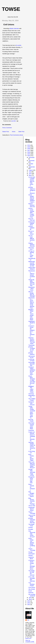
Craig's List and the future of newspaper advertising (32, 436)
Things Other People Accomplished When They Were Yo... (32, 412)
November (32, 161)
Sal (28, 620)
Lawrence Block (31, 558)
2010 (29, 145)
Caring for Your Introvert (31, 403)
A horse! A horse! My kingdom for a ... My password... (31, 331)
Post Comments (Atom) (17, 135)
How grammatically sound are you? (32, 534)
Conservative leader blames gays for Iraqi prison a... (32, 181)
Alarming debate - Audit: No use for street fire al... (32, 446)
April (30, 598)
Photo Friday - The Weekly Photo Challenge (32, 543)
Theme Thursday (32, 513)
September (32, 167)
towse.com (28, 638)
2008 (29, 149)
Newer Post (6, 132)
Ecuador (31, 529)
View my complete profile (30, 641)
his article (19, 45)
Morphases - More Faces (31, 289)
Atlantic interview (14, 28)
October (31, 164)
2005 (29, 154)
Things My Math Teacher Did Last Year (31, 283)
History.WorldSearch (32, 268)
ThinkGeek (31, 345)
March (31, 599)
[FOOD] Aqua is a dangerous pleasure (32, 190)
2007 (29, 150)
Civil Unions (9, 25)
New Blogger (31, 493)
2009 (29, 147)
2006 (29, 152)
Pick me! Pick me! (32, 219)
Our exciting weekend (32, 595)
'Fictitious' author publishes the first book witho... (32, 371)
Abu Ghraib (32, 589)
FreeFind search (31, 496)
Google (30, 552)
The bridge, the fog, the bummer (32, 573)
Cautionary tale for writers (31, 509)
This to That (32, 506)
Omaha (30, 555)
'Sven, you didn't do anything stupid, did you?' (32, 465)
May (30, 175)
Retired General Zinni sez (32, 205)
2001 (29, 605)
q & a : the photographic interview (32, 579)
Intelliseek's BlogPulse (32, 323)
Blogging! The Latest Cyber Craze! (31, 389)
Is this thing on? (32, 452)
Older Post (21, 132)
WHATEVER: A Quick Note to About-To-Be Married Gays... (31, 303)
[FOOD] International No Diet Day (32, 520)
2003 (29, 601)
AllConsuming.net (32, 357)
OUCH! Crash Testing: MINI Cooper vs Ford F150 (31, 213)
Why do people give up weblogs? (32, 294)
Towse (11, 9)
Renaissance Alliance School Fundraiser (32, 274)
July (30, 172)
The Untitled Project (32, 399)
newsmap (31, 394)
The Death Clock (31, 525)
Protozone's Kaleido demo (32, 223)
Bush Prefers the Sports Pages (31, 457)
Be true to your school (31, 233)
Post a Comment (7, 128)
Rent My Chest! (31, 420)
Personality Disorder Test (31, 364)
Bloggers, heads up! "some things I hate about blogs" (31, 315)
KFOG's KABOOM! (31, 228)
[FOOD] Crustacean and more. (32, 349)
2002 (29, 603)
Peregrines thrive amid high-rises (31, 480)
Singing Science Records (31, 245)
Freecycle (31, 430)
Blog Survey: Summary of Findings (31, 501)
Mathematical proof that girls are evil (32, 264)
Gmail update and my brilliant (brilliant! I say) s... (32, 198)
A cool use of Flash (31, 360)
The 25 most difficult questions (31, 239)
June (30, 174)
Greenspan (31, 554)
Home (14, 132)
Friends (30, 528)
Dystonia (31, 593)
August (31, 170)
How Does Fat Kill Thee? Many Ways (31, 426)
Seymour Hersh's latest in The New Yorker (32, 341)
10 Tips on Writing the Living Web (31, 254)
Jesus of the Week (32, 516)
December (32, 157)
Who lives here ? (31, 248)
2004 (29, 156)
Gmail (30, 591)
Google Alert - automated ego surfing (32, 472)
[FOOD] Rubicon (31, 354)
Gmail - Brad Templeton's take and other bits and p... (32, 380)
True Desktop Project (31, 584)
